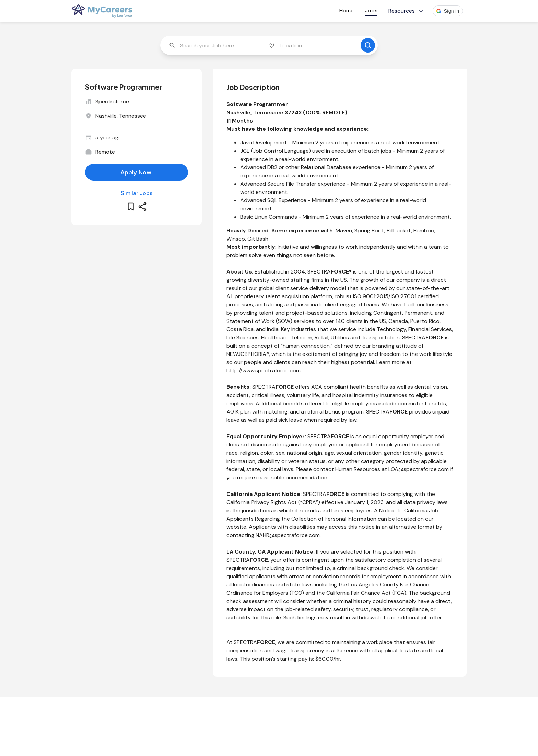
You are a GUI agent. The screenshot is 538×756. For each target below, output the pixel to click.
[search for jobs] (368, 45)
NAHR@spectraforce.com (288, 535)
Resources (406, 11)
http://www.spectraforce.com (264, 370)
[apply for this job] (137, 172)
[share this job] (142, 207)
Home (347, 10)
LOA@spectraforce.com (419, 469)
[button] (448, 11)
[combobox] (212, 45)
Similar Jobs (137, 193)
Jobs (371, 10)
